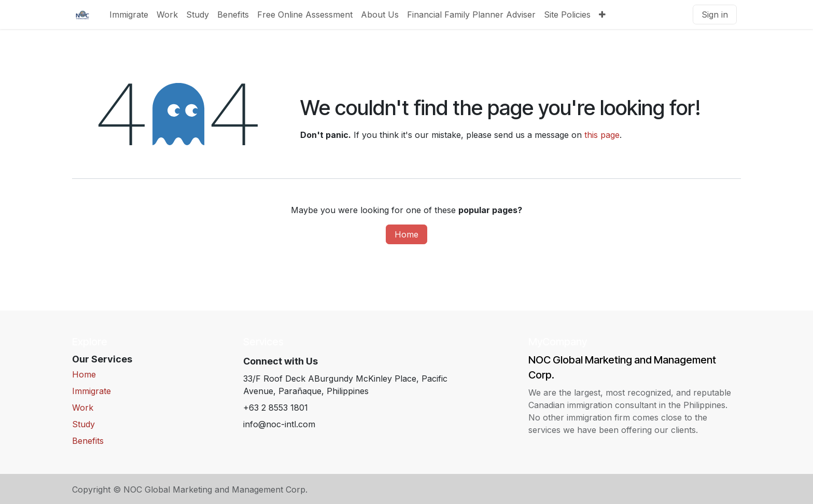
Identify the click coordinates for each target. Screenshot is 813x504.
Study (83, 424)
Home (406, 234)
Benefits (88, 441)
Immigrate (92, 391)
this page (602, 135)
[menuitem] (129, 15)
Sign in (715, 15)
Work (83, 408)
